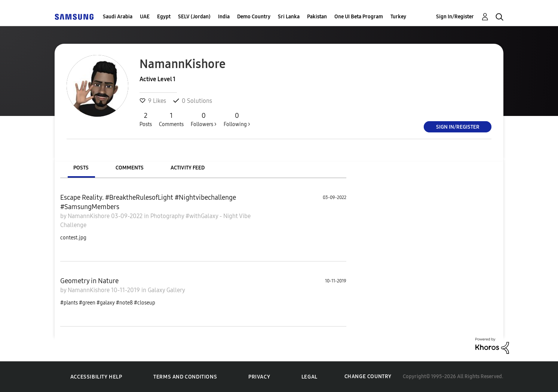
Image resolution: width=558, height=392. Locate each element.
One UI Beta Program (359, 17)
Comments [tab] (130, 168)
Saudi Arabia (118, 17)
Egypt (164, 17)
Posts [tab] (81, 168)
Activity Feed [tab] (188, 168)
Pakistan (317, 17)
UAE (145, 17)
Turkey (398, 17)
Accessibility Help (96, 377)
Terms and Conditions (185, 377)
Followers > (204, 119)
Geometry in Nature (89, 281)
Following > (237, 119)
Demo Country (254, 17)
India (224, 17)
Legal (309, 377)
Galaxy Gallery (166, 290)
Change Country (368, 376)
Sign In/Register (455, 17)
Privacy (259, 377)
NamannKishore (89, 216)
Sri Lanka (289, 17)
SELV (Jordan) (194, 17)
